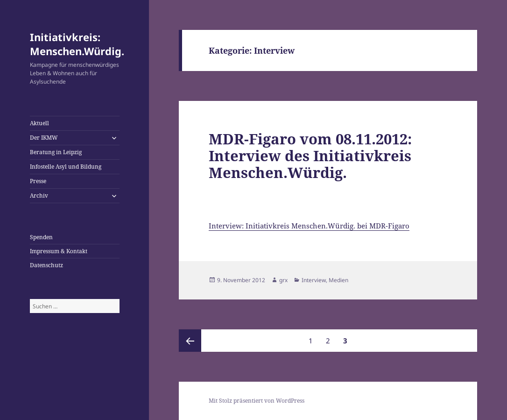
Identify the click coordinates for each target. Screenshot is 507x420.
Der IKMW (44, 138)
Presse (38, 181)
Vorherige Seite (190, 341)
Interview (314, 280)
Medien (338, 280)
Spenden (41, 237)
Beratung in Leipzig (56, 152)
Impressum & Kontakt (59, 251)
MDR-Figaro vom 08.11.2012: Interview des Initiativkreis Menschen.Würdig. (310, 156)
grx (283, 280)
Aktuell (39, 123)
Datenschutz (46, 265)
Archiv (39, 196)
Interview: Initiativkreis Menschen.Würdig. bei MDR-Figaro (309, 226)
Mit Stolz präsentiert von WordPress (257, 401)
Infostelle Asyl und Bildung (66, 167)
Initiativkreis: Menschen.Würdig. (77, 44)
